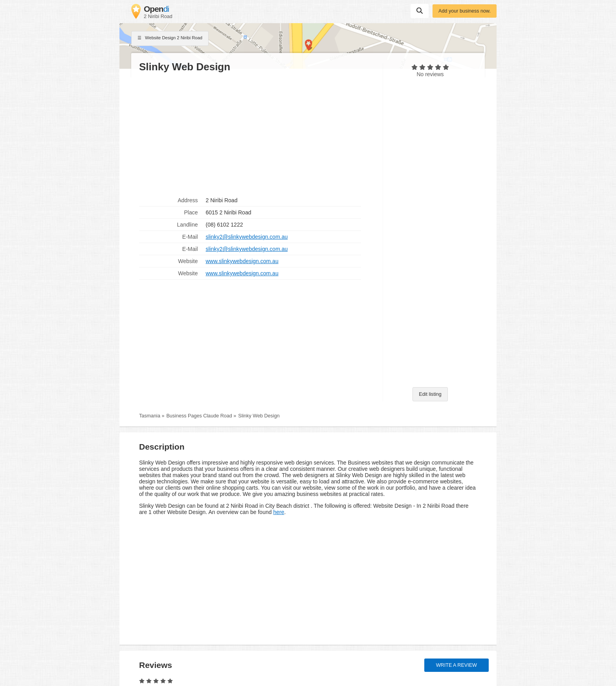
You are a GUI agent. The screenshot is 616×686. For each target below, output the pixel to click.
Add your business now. (465, 11)
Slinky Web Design (259, 416)
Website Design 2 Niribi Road (170, 38)
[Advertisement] (257, 134)
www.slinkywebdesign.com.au (242, 261)
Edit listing (430, 394)
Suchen (420, 11)
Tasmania (150, 416)
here (279, 512)
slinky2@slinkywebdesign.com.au (247, 237)
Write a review (456, 665)
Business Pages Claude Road (199, 416)
